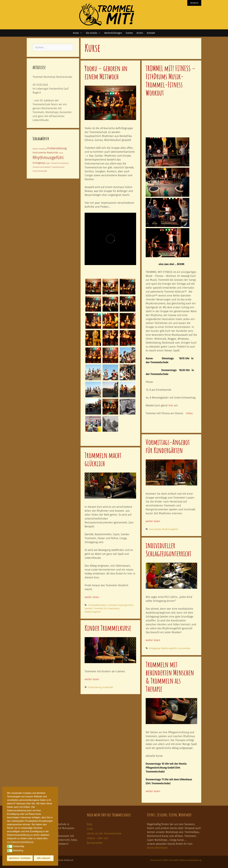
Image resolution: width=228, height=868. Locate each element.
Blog (89, 824)
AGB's (166, 860)
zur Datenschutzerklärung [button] (20, 842)
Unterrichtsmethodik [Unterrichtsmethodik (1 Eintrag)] (40, 171)
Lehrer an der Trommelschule (104, 834)
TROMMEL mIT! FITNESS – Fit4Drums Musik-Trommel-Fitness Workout (171, 80)
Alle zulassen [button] (44, 858)
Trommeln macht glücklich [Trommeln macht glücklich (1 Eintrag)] (42, 167)
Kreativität (108, 687)
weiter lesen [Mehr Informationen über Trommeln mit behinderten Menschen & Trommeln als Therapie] (153, 791)
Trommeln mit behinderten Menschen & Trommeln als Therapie (170, 677)
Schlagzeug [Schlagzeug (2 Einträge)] (39, 163)
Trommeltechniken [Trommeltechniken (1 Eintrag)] (58, 167)
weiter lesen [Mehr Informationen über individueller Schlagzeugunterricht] (153, 640)
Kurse (79, 33)
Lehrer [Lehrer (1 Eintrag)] (61, 153)
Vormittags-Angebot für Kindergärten (168, 446)
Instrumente (155, 529)
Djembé (88, 608)
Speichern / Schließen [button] (20, 858)
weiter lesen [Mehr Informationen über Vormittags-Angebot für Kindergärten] (153, 521)
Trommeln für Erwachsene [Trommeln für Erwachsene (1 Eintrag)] (60, 163)
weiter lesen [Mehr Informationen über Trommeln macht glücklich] (92, 597)
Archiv (140, 33)
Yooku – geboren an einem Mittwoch (106, 72)
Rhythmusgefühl (170, 529)
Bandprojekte (95, 843)
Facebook (194, 3)
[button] (10, 846)
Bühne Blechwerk (157, 848)
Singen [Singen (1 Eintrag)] (48, 163)
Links (90, 829)
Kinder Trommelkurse (108, 628)
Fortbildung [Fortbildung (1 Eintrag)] (43, 149)
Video (189, 413)
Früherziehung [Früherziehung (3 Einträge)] (57, 148)
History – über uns (97, 838)
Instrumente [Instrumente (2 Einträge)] (39, 153)
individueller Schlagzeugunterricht (169, 549)
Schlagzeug (154, 648)
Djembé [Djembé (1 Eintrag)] (35, 149)
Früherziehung (95, 687)
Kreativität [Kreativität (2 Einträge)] (52, 153)
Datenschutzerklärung (191, 860)
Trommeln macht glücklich (103, 459)
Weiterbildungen (113, 33)
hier (171, 406)
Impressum (156, 860)
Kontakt (151, 33)
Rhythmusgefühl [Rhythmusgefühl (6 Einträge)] (48, 158)
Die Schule (94, 33)
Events (129, 33)
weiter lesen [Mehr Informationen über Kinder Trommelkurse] (92, 679)
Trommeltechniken (97, 605)
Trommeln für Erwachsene (106, 608)
